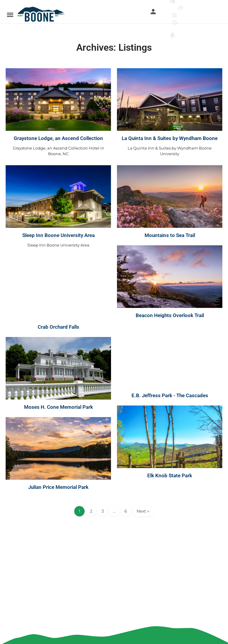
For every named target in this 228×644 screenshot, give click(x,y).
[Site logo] (42, 14)
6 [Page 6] (126, 511)
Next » (143, 511)
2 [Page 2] (91, 511)
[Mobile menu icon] (10, 15)
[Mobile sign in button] (153, 12)
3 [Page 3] (103, 511)
